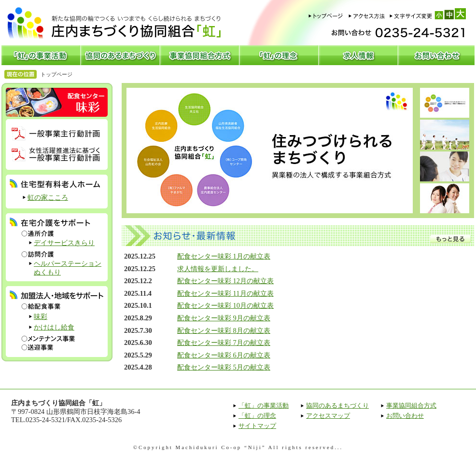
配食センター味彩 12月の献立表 (225, 281)
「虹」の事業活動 (264, 405)
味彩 (41, 316)
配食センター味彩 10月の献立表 (225, 305)
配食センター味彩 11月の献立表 (225, 293)
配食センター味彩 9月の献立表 (224, 318)
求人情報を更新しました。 (218, 269)
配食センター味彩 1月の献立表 (224, 256)
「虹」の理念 (257, 416)
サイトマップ (257, 426)
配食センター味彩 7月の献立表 (224, 343)
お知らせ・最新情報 (298, 236)
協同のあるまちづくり (337, 405)
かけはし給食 (54, 327)
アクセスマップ (328, 416)
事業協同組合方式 (411, 405)
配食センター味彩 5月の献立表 (224, 367)
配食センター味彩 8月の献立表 (224, 330)
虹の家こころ (48, 197)
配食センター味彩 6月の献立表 (224, 355)
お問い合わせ (405, 416)
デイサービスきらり (64, 243)
